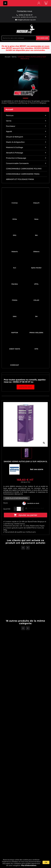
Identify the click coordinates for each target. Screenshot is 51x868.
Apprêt (9, 131)
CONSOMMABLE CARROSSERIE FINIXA (23, 174)
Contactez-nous (26, 387)
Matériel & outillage (14, 147)
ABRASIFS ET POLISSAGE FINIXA (20, 179)
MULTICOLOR (5, 3)
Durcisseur (11, 126)
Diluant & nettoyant (15, 137)
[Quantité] (19, 509)
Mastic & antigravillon (15, 142)
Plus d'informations (29, 865)
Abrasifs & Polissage (15, 153)
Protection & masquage (16, 158)
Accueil (9, 110)
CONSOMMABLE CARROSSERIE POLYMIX (24, 169)
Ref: (32, 469)
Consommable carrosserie (17, 163)
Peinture (10, 116)
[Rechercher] (19, 38)
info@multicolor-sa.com (26, 20)
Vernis (9, 121)
